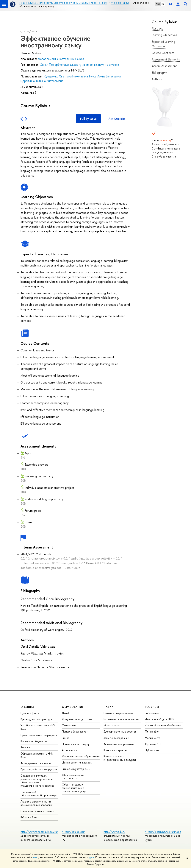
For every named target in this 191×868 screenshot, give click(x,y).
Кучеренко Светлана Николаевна (66, 76)
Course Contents (163, 53)
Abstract (157, 28)
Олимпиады (69, 725)
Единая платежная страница (37, 811)
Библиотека (152, 713)
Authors (157, 79)
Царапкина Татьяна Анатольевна (42, 81)
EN (163, 4)
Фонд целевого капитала (36, 763)
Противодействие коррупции (39, 769)
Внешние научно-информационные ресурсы (120, 758)
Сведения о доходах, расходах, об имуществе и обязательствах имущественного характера (37, 781)
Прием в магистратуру (76, 744)
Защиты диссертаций (116, 738)
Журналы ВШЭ (154, 744)
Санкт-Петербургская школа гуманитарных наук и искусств (79, 65)
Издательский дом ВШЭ (159, 719)
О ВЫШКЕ (28, 707)
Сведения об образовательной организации (39, 794)
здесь (36, 857)
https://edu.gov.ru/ (73, 832)
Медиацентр (153, 738)
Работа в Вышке (30, 817)
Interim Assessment (164, 66)
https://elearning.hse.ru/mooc (163, 832)
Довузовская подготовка (77, 719)
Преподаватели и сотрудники (39, 735)
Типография (152, 731)
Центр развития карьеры (77, 762)
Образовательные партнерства (73, 777)
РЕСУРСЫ (152, 707)
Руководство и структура (36, 719)
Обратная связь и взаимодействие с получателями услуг (74, 788)
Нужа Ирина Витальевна (105, 76)
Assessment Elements (166, 59)
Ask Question (117, 119)
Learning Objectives (164, 35)
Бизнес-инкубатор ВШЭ (76, 769)
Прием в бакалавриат (75, 731)
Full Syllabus (88, 119)
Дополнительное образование (81, 756)
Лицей (66, 713)
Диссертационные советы (120, 731)
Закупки (25, 747)
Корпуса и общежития (34, 741)
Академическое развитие (119, 744)
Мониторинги (112, 725)
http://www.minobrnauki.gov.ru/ (39, 832)
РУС (158, 4)
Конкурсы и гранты (115, 750)
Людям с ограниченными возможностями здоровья (36, 803)
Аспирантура (70, 750)
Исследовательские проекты (121, 719)
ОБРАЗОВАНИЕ (73, 707)
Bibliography (159, 73)
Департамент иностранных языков (61, 59)
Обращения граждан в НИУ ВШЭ (37, 755)
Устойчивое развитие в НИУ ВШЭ (38, 727)
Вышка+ (66, 738)
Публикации (152, 750)
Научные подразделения (118, 713)
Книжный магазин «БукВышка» (163, 725)
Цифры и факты (30, 713)
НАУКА (109, 707)
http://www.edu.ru (114, 832)
